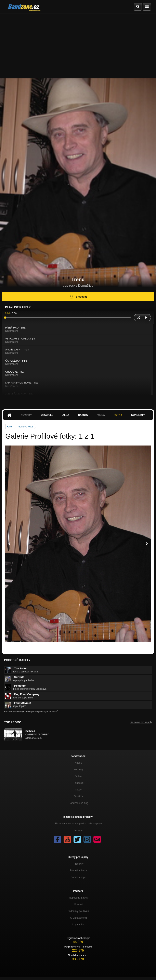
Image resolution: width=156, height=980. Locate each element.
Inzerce (79, 830)
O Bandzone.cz (78, 918)
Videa (101, 415)
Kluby (78, 790)
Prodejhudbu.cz (79, 871)
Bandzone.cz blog (79, 803)
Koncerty (138, 415)
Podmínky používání (79, 911)
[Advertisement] (78, 44)
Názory (83, 415)
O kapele (47, 415)
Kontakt (79, 904)
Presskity (79, 864)
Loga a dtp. (78, 925)
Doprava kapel (79, 877)
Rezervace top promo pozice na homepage (79, 824)
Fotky (118, 415)
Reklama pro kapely (141, 722)
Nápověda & (79, 898)
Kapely (79, 763)
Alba (66, 415)
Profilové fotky (25, 427)
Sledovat (78, 297)
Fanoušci (79, 783)
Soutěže (78, 796)
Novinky (26, 415)
